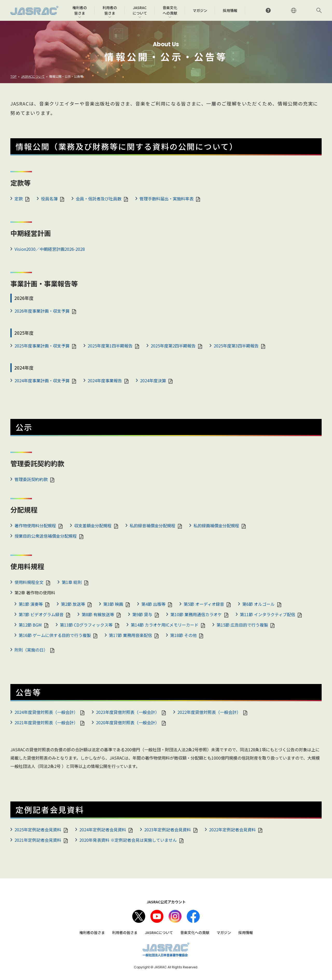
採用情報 (246, 932)
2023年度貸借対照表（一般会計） (128, 712)
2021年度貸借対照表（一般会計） (46, 722)
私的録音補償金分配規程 (153, 525)
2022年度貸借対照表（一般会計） (209, 712)
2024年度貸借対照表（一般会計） (46, 712)
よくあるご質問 (268, 10)
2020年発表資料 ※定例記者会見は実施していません (128, 840)
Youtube (157, 916)
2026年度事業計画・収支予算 (42, 311)
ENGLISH (294, 10)
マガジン (224, 932)
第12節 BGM (30, 625)
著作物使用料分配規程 (35, 525)
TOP (13, 76)
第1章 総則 (72, 582)
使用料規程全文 (29, 582)
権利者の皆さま (92, 932)
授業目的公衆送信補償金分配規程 (46, 536)
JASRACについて (33, 76)
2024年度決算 (153, 380)
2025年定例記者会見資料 (38, 830)
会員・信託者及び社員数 (99, 199)
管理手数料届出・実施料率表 (167, 199)
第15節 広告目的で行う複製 (242, 625)
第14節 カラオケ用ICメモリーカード (165, 625)
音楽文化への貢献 (195, 932)
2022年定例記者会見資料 (232, 830)
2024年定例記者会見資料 (103, 830)
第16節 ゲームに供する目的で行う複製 (55, 635)
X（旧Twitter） (139, 916)
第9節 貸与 (142, 614)
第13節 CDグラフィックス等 (86, 625)
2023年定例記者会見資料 (168, 830)
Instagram (175, 916)
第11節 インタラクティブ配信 (268, 614)
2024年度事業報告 (105, 380)
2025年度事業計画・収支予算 (42, 346)
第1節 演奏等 (31, 604)
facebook (193, 916)
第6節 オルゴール (258, 604)
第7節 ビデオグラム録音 (41, 614)
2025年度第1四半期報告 (110, 346)
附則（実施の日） (31, 650)
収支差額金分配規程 (93, 525)
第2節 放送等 (73, 604)
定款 (19, 199)
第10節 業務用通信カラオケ (196, 614)
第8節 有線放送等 (98, 614)
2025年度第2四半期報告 (173, 346)
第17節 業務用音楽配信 (130, 635)
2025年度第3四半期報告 (236, 346)
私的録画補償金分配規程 (216, 525)
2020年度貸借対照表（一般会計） (128, 722)
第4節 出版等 (153, 604)
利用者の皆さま (125, 932)
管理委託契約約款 (31, 479)
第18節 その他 (183, 635)
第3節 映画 (113, 604)
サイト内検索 (319, 10)
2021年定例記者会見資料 (38, 840)
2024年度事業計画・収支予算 (42, 380)
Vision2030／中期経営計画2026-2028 (50, 249)
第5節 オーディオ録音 (204, 604)
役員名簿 (49, 199)
